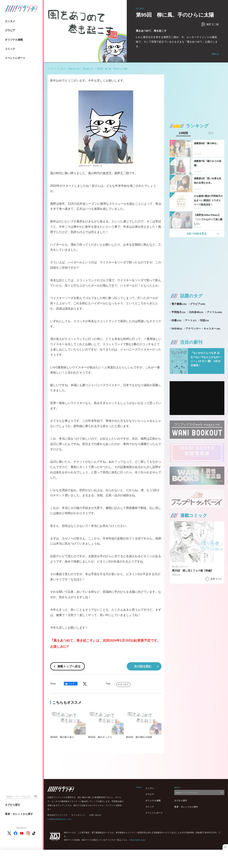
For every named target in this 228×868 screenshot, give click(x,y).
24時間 (183, 133)
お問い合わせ (95, 815)
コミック (10, 49)
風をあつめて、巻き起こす (81, 69)
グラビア (10, 30)
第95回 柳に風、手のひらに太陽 (112, 69)
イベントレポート (15, 58)
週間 (211, 133)
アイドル (214, 312)
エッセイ (124, 684)
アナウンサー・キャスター (203, 329)
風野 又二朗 (210, 24)
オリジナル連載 (14, 40)
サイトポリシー (78, 815)
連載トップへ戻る (69, 666)
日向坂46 (196, 312)
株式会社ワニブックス (57, 815)
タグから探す (13, 805)
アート (191, 320)
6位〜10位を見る (197, 234)
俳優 (176, 320)
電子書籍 (179, 304)
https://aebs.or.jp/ (138, 840)
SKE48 (177, 329)
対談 (205, 320)
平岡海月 (178, 312)
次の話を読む (143, 666)
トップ (50, 69)
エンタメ (10, 21)
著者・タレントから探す (19, 814)
